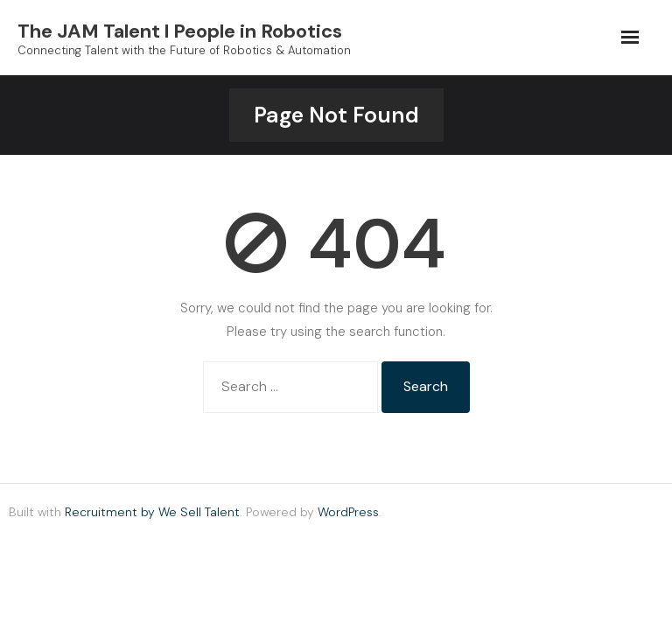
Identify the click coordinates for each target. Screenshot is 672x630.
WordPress (348, 512)
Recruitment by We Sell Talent (152, 512)
